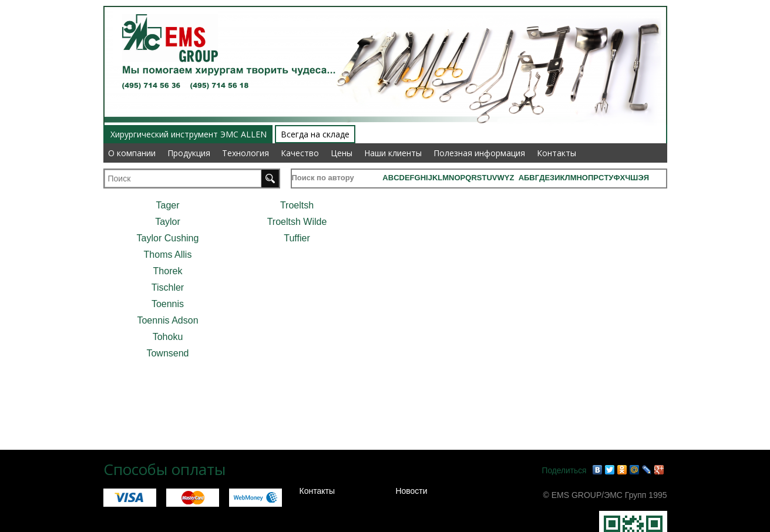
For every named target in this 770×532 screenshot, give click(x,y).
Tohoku (168, 337)
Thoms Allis (168, 255)
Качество (300, 153)
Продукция (189, 153)
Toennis (168, 304)
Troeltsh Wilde (297, 222)
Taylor (168, 222)
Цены (342, 153)
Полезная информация (479, 153)
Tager (167, 205)
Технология (246, 153)
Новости (411, 491)
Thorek (168, 271)
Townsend (167, 353)
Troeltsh (297, 205)
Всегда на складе (315, 134)
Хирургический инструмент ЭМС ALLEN (189, 134)
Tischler (168, 287)
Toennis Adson (167, 320)
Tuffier (297, 238)
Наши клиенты (393, 153)
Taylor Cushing (168, 238)
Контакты (557, 153)
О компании (132, 153)
